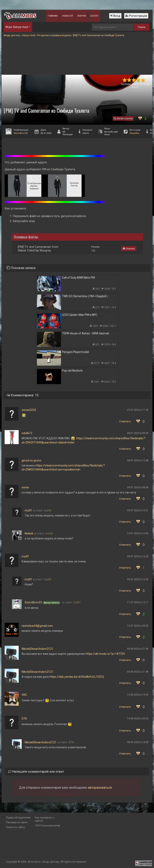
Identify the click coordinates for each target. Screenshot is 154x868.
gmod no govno (31, 460)
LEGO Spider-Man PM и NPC (80, 315)
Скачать (129, 249)
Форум (82, 16)
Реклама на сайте (17, 822)
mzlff (28, 510)
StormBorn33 (21, 133)
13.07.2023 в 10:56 (138, 533)
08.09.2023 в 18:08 (138, 742)
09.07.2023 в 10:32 (138, 556)
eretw (25, 487)
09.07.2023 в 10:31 (138, 510)
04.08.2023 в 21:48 (138, 672)
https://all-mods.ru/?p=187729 (105, 654)
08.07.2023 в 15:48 (138, 460)
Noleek (29, 533)
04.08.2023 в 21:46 (138, 649)
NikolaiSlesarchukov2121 (37, 649)
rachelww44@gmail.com (37, 626)
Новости (67, 16)
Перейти (134, 133)
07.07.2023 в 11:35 (138, 410)
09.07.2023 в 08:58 (138, 487)
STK (24, 719)
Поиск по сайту (15, 827)
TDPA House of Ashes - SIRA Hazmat (86, 333)
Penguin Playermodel (75, 352)
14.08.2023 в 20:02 (138, 719)
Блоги (94, 16)
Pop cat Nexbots (72, 371)
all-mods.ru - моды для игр (43, 862)
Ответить (125, 421)
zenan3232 (29, 410)
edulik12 (27, 433)
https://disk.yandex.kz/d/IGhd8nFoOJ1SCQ (77, 677)
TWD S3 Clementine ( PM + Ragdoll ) (85, 296)
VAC (24, 695)
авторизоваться (100, 788)
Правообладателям (18, 818)
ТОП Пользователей (47, 826)
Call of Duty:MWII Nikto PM (78, 278)
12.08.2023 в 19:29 (138, 695)
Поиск (142, 27)
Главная (53, 16)
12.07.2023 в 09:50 (138, 626)
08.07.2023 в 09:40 (138, 433)
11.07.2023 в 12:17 (138, 602)
